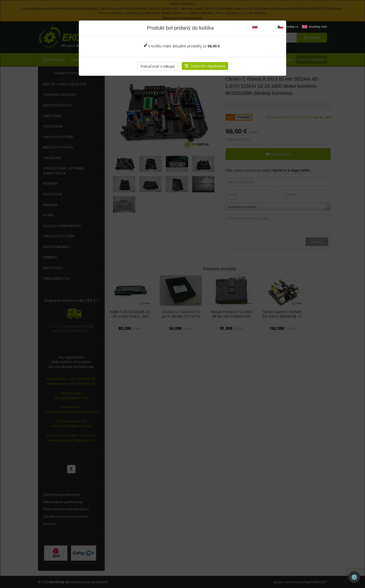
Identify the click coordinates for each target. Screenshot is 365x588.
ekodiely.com (314, 26)
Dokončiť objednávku (208, 66)
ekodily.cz (288, 26)
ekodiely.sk (263, 26)
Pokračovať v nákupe (158, 66)
